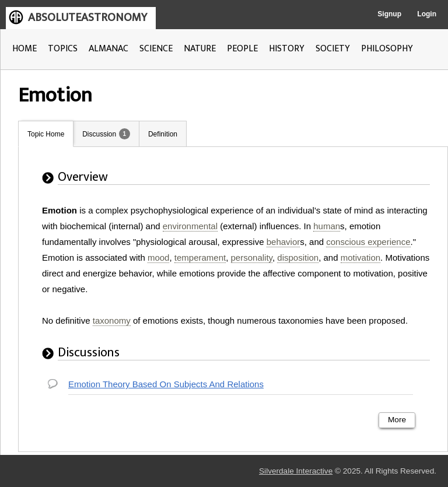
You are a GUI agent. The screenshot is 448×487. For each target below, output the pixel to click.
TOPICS (63, 49)
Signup (389, 14)
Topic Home (46, 134)
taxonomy (112, 320)
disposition (298, 257)
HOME (24, 49)
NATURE (200, 49)
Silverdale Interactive (296, 471)
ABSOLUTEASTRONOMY (87, 17)
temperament (200, 257)
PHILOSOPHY (387, 49)
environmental (190, 226)
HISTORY (287, 49)
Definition (163, 134)
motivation (360, 257)
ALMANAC (108, 49)
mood (159, 257)
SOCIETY (333, 49)
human (327, 226)
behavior (283, 242)
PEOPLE (242, 49)
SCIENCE (156, 49)
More (397, 420)
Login (427, 14)
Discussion (99, 134)
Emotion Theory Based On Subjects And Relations (166, 384)
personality (252, 257)
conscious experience (368, 242)
